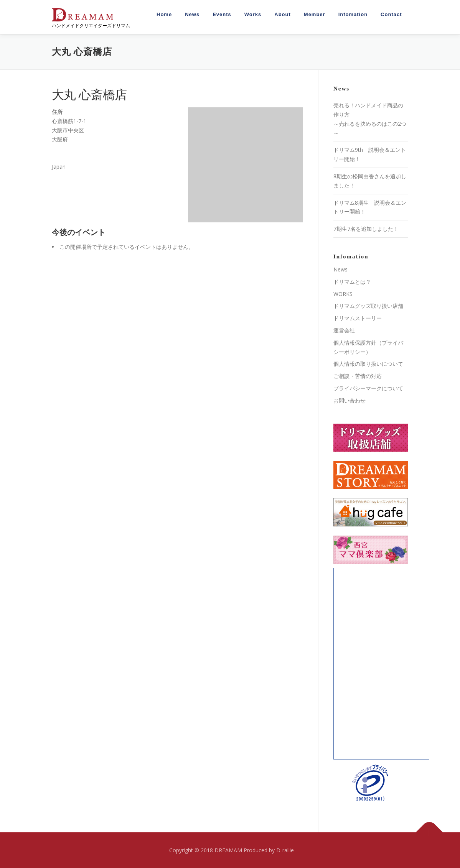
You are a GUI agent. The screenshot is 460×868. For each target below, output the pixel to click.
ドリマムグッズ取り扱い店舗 (368, 306)
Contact (391, 14)
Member (315, 14)
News (192, 14)
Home (164, 14)
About (283, 14)
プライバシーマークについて (368, 388)
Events (222, 14)
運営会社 (344, 330)
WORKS (343, 294)
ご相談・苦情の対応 (358, 376)
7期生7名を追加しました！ (366, 229)
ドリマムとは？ (352, 282)
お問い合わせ (350, 400)
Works (253, 14)
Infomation (353, 14)
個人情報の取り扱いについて (368, 364)
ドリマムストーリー (358, 318)
